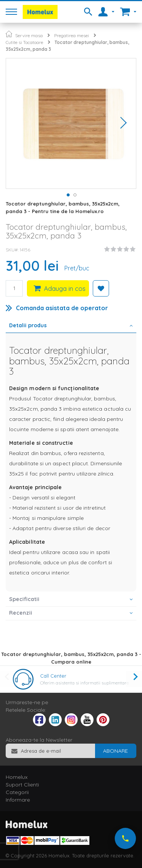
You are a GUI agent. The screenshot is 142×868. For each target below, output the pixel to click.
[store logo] (40, 12)
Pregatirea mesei (72, 35)
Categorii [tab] (17, 792)
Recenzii (21, 613)
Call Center (53, 676)
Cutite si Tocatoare (24, 42)
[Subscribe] (115, 751)
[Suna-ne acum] (125, 838)
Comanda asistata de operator (62, 308)
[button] (121, 123)
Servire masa (29, 35)
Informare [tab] (18, 800)
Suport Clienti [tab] (22, 785)
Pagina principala (9, 34)
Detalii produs (28, 325)
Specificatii (24, 599)
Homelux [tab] (17, 777)
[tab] (71, 326)
